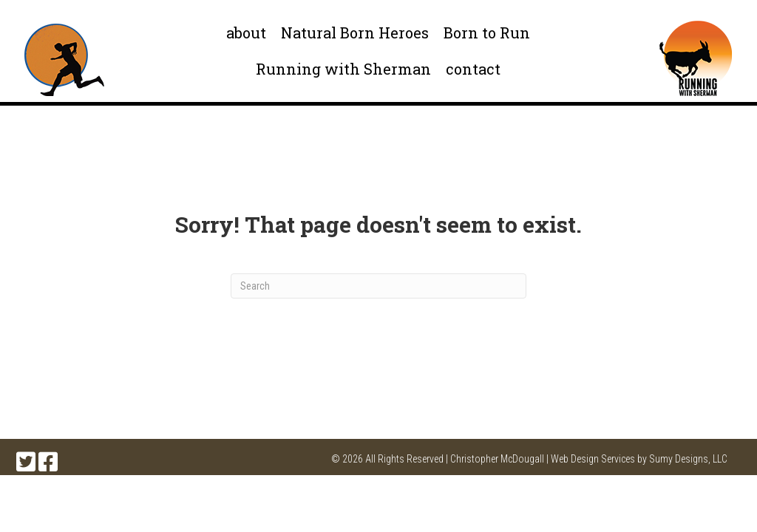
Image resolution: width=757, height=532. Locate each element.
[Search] (378, 286)
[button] (26, 462)
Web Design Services (593, 459)
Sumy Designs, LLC (688, 459)
